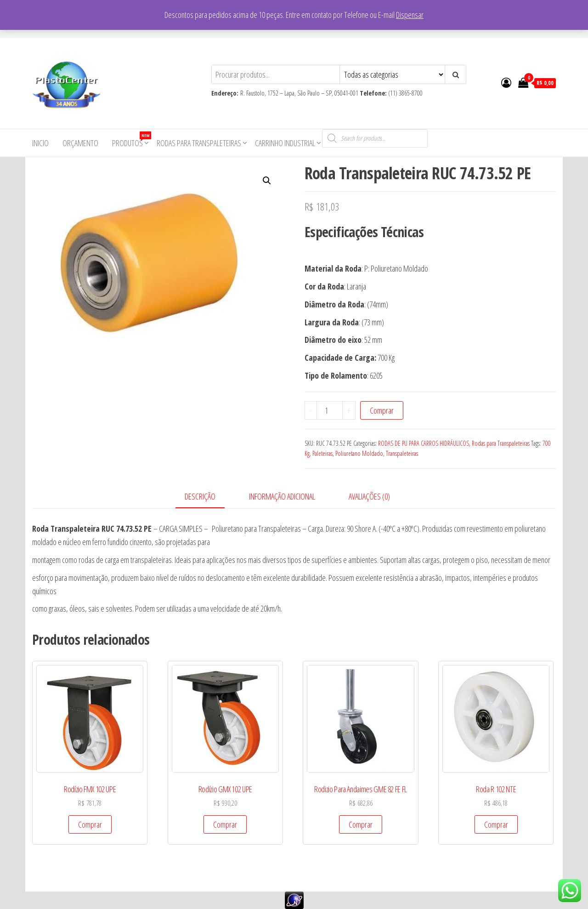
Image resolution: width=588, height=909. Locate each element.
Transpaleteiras (402, 453)
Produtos (131, 140)
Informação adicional (282, 496)
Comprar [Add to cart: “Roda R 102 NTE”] (496, 824)
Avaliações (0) (369, 496)
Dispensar (410, 15)
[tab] (207, 497)
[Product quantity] (330, 410)
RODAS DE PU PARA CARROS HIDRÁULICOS (424, 443)
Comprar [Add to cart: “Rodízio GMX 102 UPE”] (225, 824)
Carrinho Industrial (285, 143)
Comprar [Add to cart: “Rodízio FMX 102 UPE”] (90, 824)
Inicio (40, 143)
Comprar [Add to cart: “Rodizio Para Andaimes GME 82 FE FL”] (361, 824)
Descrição (200, 496)
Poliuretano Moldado (359, 453)
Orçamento (80, 143)
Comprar (382, 410)
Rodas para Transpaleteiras (199, 143)
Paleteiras (322, 453)
